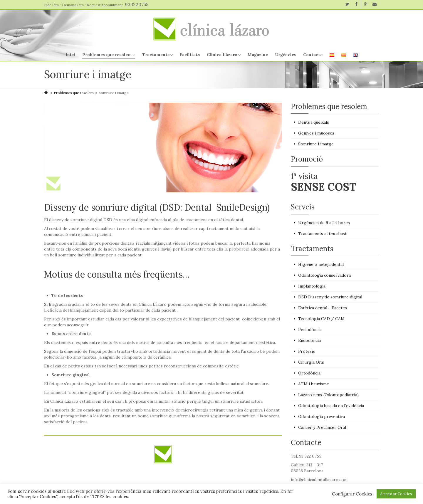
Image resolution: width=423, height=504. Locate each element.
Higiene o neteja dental (321, 264)
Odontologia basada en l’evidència (331, 406)
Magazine (258, 55)
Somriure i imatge (316, 144)
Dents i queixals (314, 122)
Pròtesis (307, 351)
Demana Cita (73, 5)
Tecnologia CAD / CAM (321, 319)
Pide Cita (51, 5)
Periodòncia (310, 330)
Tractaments (157, 55)
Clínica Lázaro (224, 55)
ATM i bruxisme (314, 384)
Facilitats (190, 55)
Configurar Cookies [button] (352, 494)
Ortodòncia (309, 373)
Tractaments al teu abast (322, 233)
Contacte (313, 55)
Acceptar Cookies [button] (396, 494)
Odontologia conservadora (324, 275)
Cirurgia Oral (311, 362)
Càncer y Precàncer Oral (322, 427)
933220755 (137, 4)
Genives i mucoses (316, 133)
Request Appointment (105, 5)
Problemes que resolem (109, 55)
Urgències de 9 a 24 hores (324, 223)
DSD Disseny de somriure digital (330, 297)
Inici (70, 55)
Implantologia (312, 286)
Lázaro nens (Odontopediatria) (328, 395)
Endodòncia (309, 340)
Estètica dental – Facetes (323, 308)
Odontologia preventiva (322, 416)
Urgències (286, 55)
